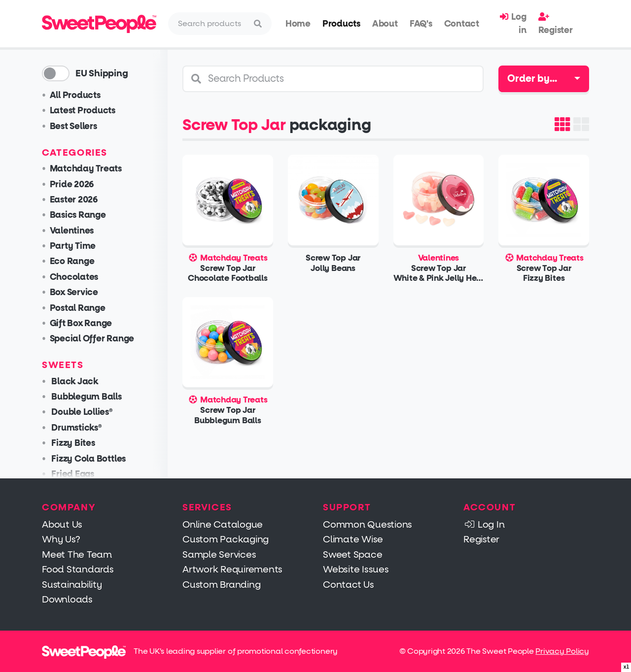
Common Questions (368, 524)
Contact (462, 24)
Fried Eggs (72, 474)
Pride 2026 (72, 185)
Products (341, 24)
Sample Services (219, 554)
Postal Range (78, 308)
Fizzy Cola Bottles (88, 459)
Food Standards (78, 569)
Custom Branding (221, 585)
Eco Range (72, 261)
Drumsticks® (76, 428)
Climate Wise (353, 539)
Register (556, 24)
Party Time (73, 246)
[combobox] (544, 79)
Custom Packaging (226, 539)
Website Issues (356, 569)
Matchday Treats (86, 169)
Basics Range (78, 215)
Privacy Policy (562, 651)
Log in (513, 23)
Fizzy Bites (72, 443)
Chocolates (74, 277)
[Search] (211, 24)
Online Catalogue (223, 524)
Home (298, 24)
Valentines (72, 231)
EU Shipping (102, 73)
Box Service (74, 292)
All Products (75, 95)
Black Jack (74, 382)
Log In (484, 524)
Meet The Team (77, 554)
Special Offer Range (92, 339)
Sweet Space (352, 554)
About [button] (385, 24)
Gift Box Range (81, 323)
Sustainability (72, 585)
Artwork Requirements (232, 569)
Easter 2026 (74, 200)
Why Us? (61, 539)
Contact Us (349, 585)
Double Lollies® (81, 412)
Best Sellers (73, 126)
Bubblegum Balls (86, 397)
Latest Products (83, 111)
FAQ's (421, 24)
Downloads (67, 599)
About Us (62, 524)
